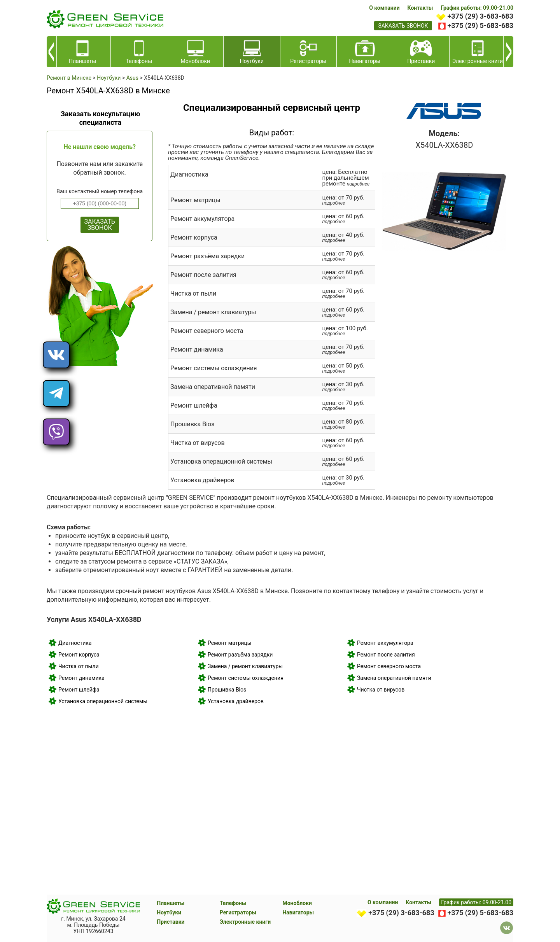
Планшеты (171, 903)
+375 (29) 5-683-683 (480, 25)
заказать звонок (403, 26)
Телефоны (233, 903)
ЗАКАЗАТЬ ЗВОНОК (100, 225)
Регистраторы (238, 912)
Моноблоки (297, 903)
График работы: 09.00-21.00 (477, 8)
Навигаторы (298, 912)
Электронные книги (245, 922)
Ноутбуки (169, 912)
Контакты (420, 8)
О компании (384, 8)
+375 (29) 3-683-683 (480, 16)
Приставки (171, 922)
